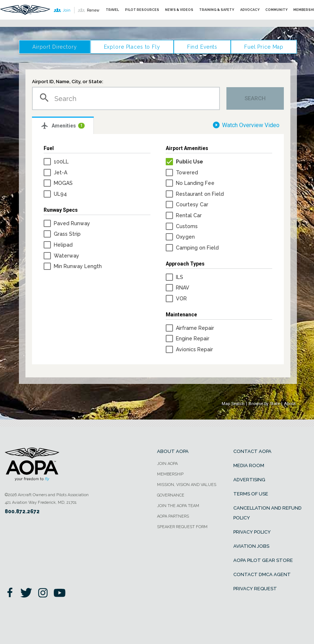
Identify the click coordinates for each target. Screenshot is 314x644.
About (290, 404)
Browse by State (264, 404)
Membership (170, 474)
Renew (88, 10)
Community (276, 10)
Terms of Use (251, 494)
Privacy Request (255, 589)
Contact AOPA (252, 451)
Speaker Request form (182, 527)
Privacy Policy (252, 532)
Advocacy (250, 10)
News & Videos (179, 10)
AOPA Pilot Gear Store (263, 560)
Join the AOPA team (178, 506)
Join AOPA (167, 464)
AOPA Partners (173, 516)
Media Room (249, 465)
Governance (171, 495)
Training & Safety (217, 10)
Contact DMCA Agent (262, 574)
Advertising (249, 480)
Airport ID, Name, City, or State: (68, 82)
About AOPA (173, 451)
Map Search (233, 404)
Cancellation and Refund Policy (267, 513)
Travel (112, 10)
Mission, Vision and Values (187, 485)
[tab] (63, 125)
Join (62, 10)
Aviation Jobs (251, 546)
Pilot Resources (142, 10)
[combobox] (126, 98)
